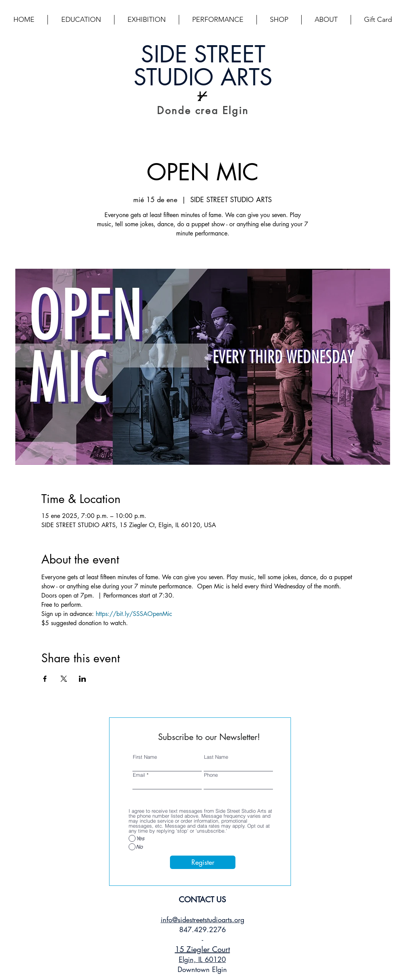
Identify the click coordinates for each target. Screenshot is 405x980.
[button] (81, 20)
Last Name (216, 757)
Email (139, 775)
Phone (211, 775)
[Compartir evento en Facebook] (45, 679)
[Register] (203, 862)
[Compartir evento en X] (64, 679)
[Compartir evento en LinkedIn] (82, 679)
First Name (145, 757)
